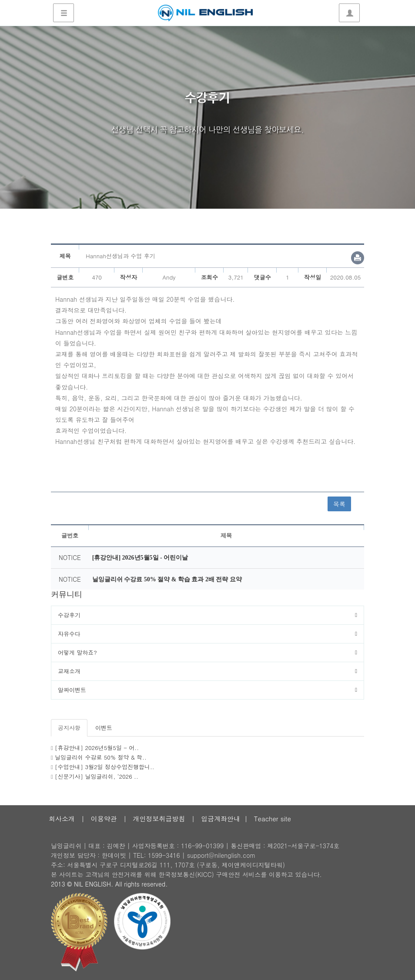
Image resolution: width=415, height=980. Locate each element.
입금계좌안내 (221, 818)
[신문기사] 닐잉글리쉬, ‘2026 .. (97, 776)
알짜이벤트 (72, 690)
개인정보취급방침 (159, 818)
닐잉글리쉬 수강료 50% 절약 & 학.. (101, 757)
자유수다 (69, 634)
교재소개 (69, 671)
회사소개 (62, 818)
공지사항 (69, 728)
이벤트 (104, 728)
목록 (339, 504)
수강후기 (69, 615)
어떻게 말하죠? (77, 652)
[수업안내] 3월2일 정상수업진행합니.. (105, 767)
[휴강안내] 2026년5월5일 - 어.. (97, 748)
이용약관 (104, 818)
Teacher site (273, 818)
